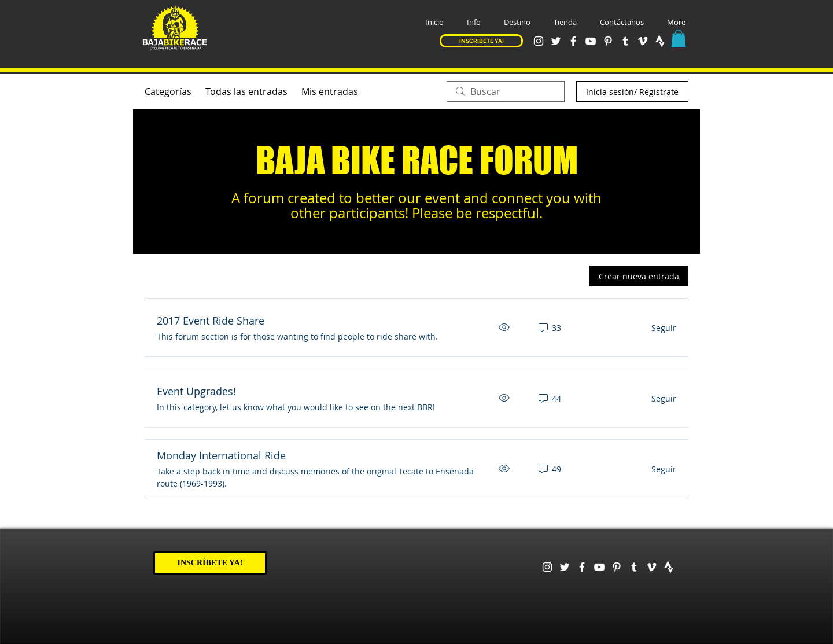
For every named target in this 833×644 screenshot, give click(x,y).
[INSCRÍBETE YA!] (481, 41)
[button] (474, 22)
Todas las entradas (246, 91)
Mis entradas (330, 91)
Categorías (168, 91)
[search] (506, 91)
